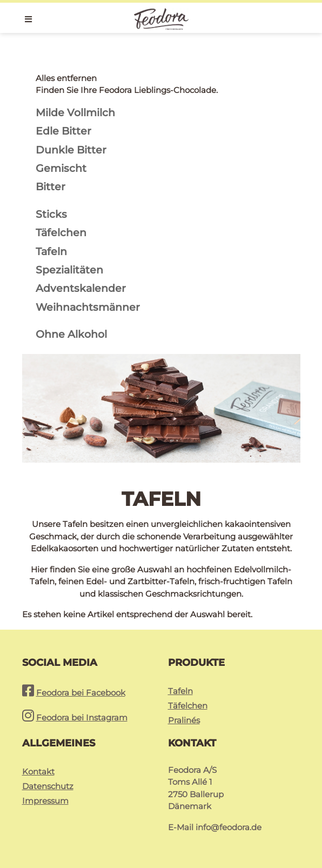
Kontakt (38, 772)
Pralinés (184, 720)
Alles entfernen (66, 78)
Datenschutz (48, 786)
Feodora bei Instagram (82, 717)
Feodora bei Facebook (81, 693)
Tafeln (180, 691)
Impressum (45, 801)
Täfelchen (188, 706)
